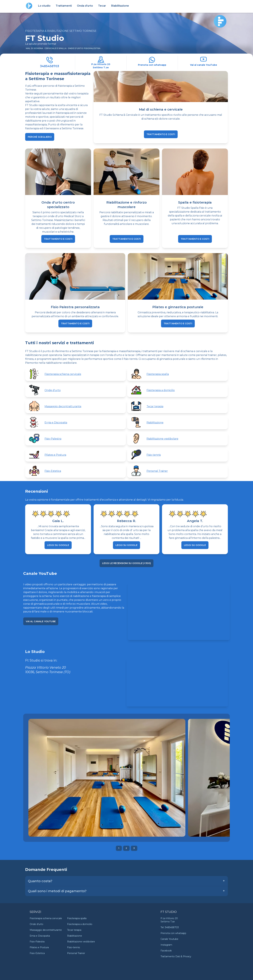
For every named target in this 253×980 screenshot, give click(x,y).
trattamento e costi (161, 134)
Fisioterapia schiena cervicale (46, 918)
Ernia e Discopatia (40, 936)
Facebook (166, 951)
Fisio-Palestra (37, 942)
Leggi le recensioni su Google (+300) (126, 563)
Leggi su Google (58, 545)
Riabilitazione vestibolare (81, 942)
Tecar (102, 6)
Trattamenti (64, 6)
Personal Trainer (76, 953)
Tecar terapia (74, 930)
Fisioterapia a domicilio (80, 924)
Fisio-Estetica (37, 953)
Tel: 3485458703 (170, 927)
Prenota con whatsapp (173, 933)
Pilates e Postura (39, 947)
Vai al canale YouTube (41, 621)
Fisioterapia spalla (77, 918)
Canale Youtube (169, 939)
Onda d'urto (85, 6)
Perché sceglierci (40, 137)
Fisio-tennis (73, 947)
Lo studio (44, 6)
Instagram (166, 945)
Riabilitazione (120, 6)
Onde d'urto (36, 924)
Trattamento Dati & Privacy (176, 956)
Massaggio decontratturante (46, 930)
